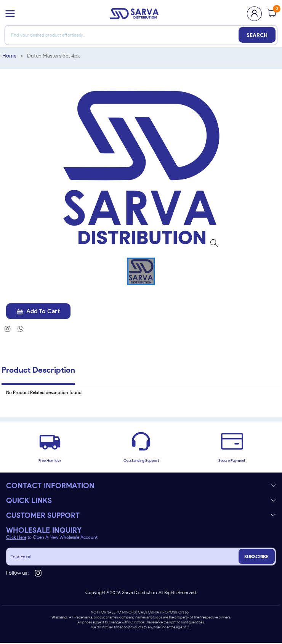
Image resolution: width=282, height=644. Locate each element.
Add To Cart (40, 311)
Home (10, 56)
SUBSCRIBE (256, 558)
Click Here (16, 538)
